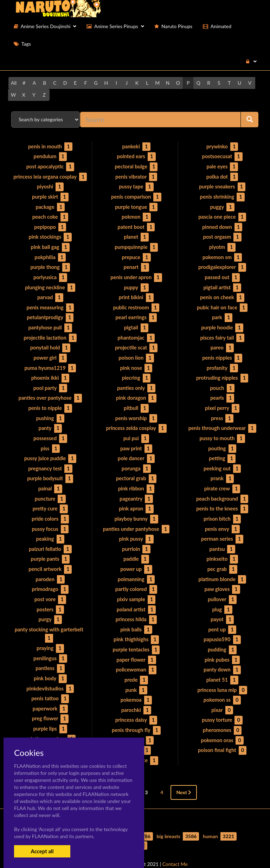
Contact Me (175, 850)
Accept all (42, 851)
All (14, 83)
